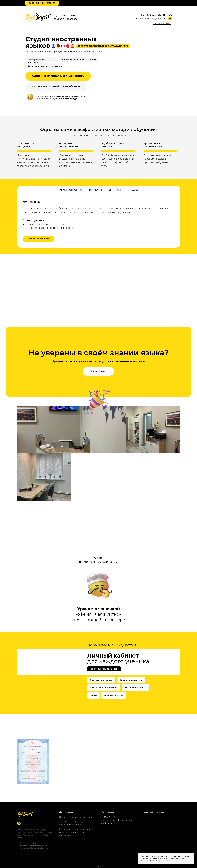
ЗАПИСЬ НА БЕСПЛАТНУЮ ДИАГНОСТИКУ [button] (58, 76)
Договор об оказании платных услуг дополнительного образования (75, 826)
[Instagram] (19, 818)
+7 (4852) (156, 15)
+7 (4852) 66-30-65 (110, 811)
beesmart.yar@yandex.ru (156, 806)
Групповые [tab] (96, 190)
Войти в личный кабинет (42, 3)
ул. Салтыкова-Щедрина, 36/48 (151, 19)
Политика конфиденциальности (76, 811)
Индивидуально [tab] (71, 190)
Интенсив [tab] (116, 190)
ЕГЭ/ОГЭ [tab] (133, 190)
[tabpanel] (99, 221)
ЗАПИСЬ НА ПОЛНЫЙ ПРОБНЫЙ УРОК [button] (56, 87)
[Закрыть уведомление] (192, 855)
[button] (162, 24)
